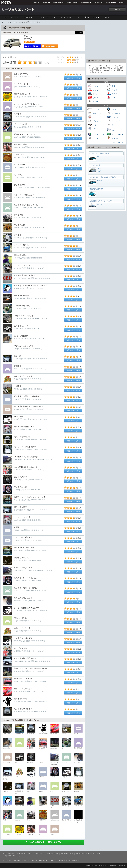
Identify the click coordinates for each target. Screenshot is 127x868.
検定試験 (12, 854)
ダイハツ (93, 97)
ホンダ (93, 90)
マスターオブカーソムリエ (70, 17)
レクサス (93, 101)
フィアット (94, 117)
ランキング (7, 861)
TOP (4, 854)
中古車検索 (47, 2)
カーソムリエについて (25, 854)
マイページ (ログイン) (21, 861)
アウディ (93, 109)
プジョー (93, 138)
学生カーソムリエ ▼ (92, 17)
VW (110, 129)
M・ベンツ (113, 121)
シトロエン (113, 113)
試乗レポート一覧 (32, 22)
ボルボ (93, 129)
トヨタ (93, 86)
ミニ (92, 125)
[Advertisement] (106, 41)
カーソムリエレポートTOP (14, 22)
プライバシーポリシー (39, 861)
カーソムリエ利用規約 (57, 861)
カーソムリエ (98, 2)
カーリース (37, 2)
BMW (111, 109)
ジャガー (93, 121)
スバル (93, 94)
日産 (111, 86)
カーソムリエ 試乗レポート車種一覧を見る (43, 842)
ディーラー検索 (111, 2)
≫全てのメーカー (119, 142)
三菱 (111, 97)
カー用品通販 (85, 2)
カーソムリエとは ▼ (11, 17)
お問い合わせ (72, 861)
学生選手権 (80, 854)
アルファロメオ (96, 134)
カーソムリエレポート (94, 854)
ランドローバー (115, 134)
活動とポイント (53, 854)
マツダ (111, 90)
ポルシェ (112, 138)
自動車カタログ (58, 2)
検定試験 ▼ (28, 17)
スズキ (111, 94)
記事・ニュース (72, 2)
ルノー (111, 125)
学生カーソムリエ (67, 854)
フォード (112, 117)
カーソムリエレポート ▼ (46, 17)
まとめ (107, 17)
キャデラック (95, 113)
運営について (40, 854)
